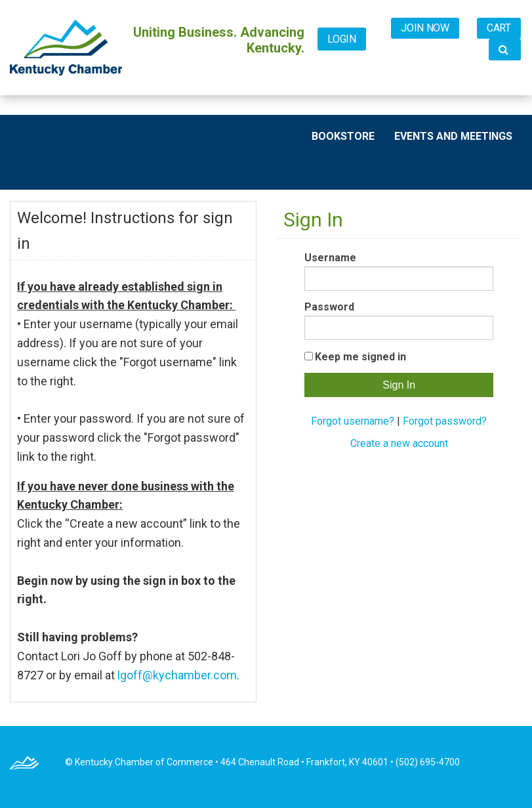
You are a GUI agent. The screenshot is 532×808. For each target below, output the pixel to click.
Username (330, 258)
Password (329, 307)
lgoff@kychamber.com (177, 675)
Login (342, 39)
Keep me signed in (360, 357)
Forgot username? (353, 421)
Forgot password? (445, 421)
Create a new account (399, 443)
